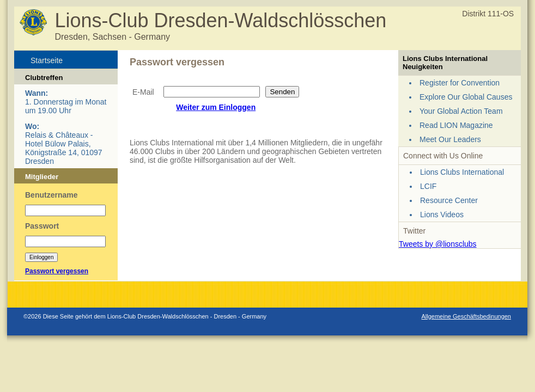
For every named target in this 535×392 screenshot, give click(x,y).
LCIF (428, 186)
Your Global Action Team (461, 111)
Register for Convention (460, 83)
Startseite (47, 60)
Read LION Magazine (456, 125)
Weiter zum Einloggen (216, 107)
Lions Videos (442, 215)
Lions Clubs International (462, 172)
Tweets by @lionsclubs (438, 244)
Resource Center (449, 200)
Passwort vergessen (57, 271)
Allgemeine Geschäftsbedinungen (466, 316)
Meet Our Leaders (450, 139)
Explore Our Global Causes (466, 97)
